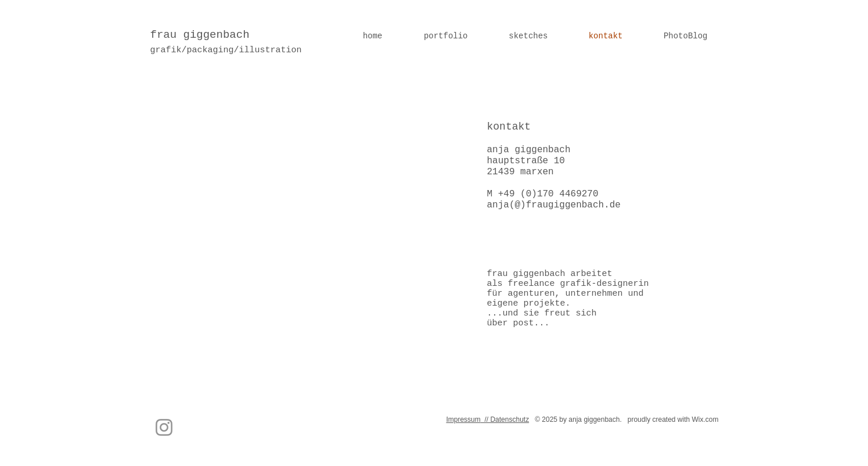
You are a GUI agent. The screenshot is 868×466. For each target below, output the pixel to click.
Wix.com (705, 420)
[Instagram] (164, 427)
